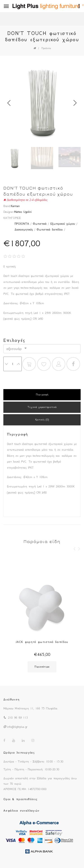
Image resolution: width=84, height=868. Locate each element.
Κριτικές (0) (42, 420)
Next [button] (75, 103)
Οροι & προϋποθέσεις (20, 799)
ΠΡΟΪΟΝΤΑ (22, 224)
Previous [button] (9, 103)
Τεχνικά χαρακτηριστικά (42, 407)
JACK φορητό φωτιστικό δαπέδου (42, 642)
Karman (15, 206)
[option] (42, 103)
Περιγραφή (42, 395)
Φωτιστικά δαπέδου (50, 229)
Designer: (9, 212)
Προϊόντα (46, 48)
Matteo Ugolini (23, 212)
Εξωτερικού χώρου (63, 224)
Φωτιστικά (40, 224)
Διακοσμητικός (24, 229)
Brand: (7, 206)
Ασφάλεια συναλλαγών (22, 811)
